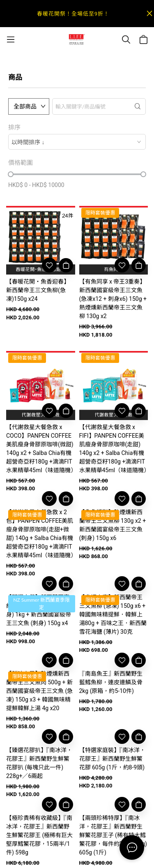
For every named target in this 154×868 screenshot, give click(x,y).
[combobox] (77, 142)
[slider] (11, 174)
